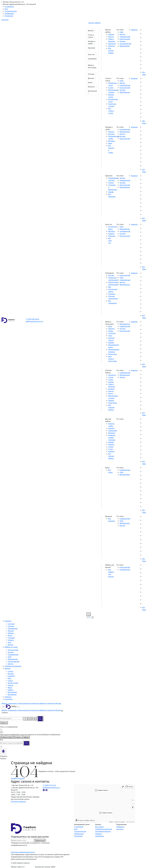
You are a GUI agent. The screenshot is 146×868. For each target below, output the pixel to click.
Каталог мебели (93, 23)
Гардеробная (13, 628)
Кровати (111, 234)
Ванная (10, 645)
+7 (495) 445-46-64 (32, 319)
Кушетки (111, 46)
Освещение (113, 431)
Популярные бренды (103, 831)
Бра (110, 287)
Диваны (111, 34)
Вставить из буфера (22, 737)
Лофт (10, 657)
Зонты (111, 394)
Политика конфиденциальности (23, 852)
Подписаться (40, 840)
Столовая (11, 638)
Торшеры (112, 294)
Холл (9, 642)
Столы (111, 380)
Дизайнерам (79, 834)
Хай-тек (11, 664)
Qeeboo (11, 690)
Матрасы (112, 231)
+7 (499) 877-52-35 (49, 785)
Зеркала (111, 329)
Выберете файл (7, 737)
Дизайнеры (100, 836)
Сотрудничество (80, 831)
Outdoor (11, 640)
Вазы (110, 326)
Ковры (111, 331)
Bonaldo (11, 674)
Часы (110, 336)
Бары (110, 143)
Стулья (111, 88)
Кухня (10, 635)
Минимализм (13, 659)
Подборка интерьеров (104, 829)
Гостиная (11, 624)
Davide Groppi (13, 683)
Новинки (99, 834)
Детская (11, 631)
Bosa (9, 678)
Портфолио (78, 836)
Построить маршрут (19, 801)
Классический (13, 650)
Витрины (112, 141)
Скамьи (111, 382)
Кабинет (11, 633)
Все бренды (12, 695)
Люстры (111, 275)
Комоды (111, 132)
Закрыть (4, 723)
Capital (10, 681)
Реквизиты (120, 827)
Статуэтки (112, 333)
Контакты (120, 829)
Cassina (10, 671)
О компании (79, 827)
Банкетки (112, 433)
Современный (13, 655)
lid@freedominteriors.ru (34, 321)
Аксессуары (113, 354)
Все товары (99, 827)
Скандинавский (14, 661)
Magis (10, 688)
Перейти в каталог (18, 778)
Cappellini (11, 676)
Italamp (11, 685)
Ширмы (111, 343)
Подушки (112, 236)
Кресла (111, 37)
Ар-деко (11, 652)
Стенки (111, 183)
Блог (76, 829)
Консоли (111, 134)
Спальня (11, 626)
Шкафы (111, 192)
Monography (12, 692)
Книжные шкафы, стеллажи (112, 438)
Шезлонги (112, 44)
